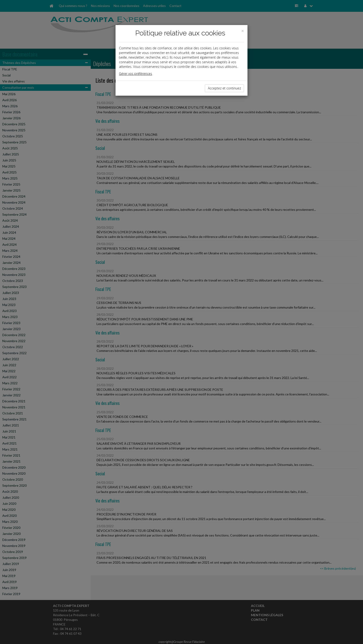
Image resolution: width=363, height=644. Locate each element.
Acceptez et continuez (224, 88)
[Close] (243, 31)
